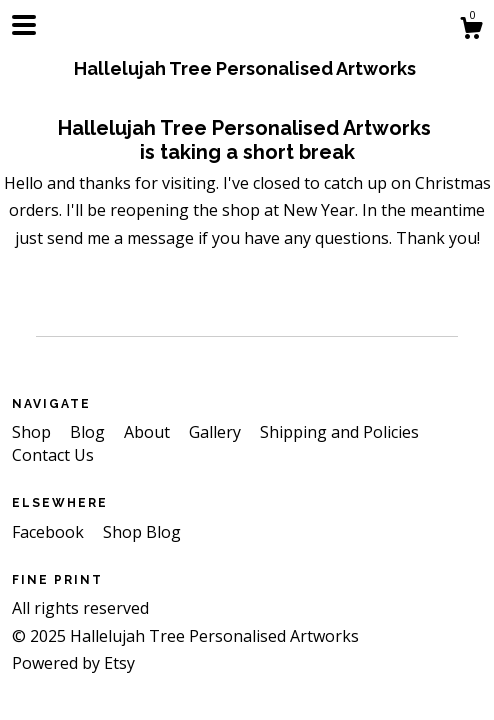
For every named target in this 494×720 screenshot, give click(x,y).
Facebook (50, 532)
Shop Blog (142, 532)
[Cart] (471, 30)
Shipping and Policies (339, 432)
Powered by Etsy (73, 663)
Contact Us (53, 455)
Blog (89, 432)
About (149, 432)
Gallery (217, 432)
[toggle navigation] (24, 25)
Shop (33, 432)
